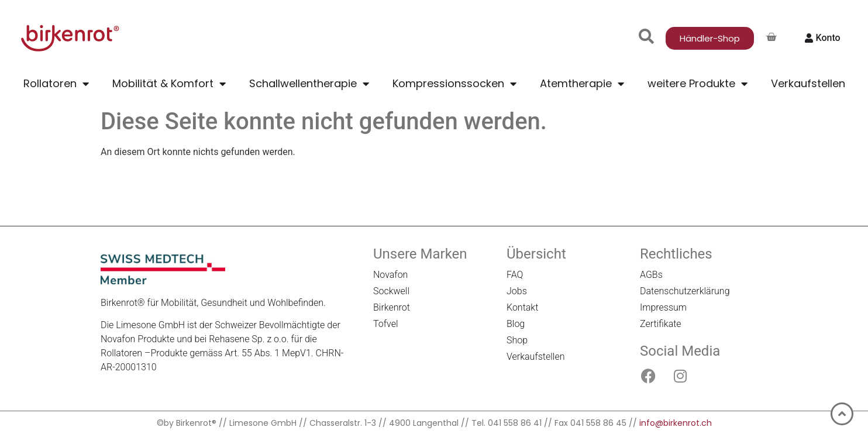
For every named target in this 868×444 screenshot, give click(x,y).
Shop (517, 340)
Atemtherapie (582, 84)
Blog (516, 324)
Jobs (517, 291)
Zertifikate (661, 324)
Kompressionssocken (454, 84)
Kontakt (522, 307)
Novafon (390, 275)
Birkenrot (392, 307)
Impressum (663, 307)
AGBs (651, 275)
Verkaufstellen (808, 83)
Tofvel (386, 324)
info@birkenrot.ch (676, 423)
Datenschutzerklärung (685, 291)
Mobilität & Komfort (169, 84)
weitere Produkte (697, 84)
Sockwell (391, 291)
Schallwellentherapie (309, 84)
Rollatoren (56, 84)
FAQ (515, 275)
